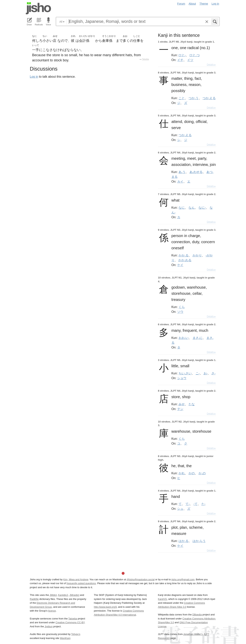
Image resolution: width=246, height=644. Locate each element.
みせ (182, 404)
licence (52, 611)
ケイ (180, 265)
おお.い (184, 338)
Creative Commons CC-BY (70, 622)
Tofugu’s (76, 634)
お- (206, 373)
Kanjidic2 (63, 595)
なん (192, 208)
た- (203, 504)
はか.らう (199, 541)
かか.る (184, 255)
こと (182, 98)
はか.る (184, 541)
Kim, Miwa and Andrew (76, 579)
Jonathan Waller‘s (193, 634)
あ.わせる (196, 172)
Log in (215, 4)
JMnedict (74, 595)
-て (196, 504)
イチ (180, 60)
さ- (213, 373)
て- (187, 504)
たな (192, 404)
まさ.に (198, 338)
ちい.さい (185, 373)
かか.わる (185, 260)
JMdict (53, 595)
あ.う (182, 172)
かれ (182, 473)
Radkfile (34, 599)
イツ (190, 60)
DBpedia (197, 615)
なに (182, 208)
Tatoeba (145, 59)
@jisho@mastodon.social (141, 579)
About (192, 4)
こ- (198, 373)
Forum (181, 4)
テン (180, 409)
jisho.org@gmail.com (183, 579)
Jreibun (49, 626)
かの (192, 473)
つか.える (209, 98)
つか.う (194, 98)
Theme (204, 4)
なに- (202, 208)
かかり (197, 255)
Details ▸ (211, 65)
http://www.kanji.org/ (105, 607)
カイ (180, 181)
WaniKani (65, 638)
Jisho (38, 8)
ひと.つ (194, 55)
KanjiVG (162, 599)
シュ (180, 509)
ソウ (180, 312)
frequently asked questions (81, 583)
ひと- (182, 55)
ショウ (182, 378)
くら (182, 307)
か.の (202, 473)
